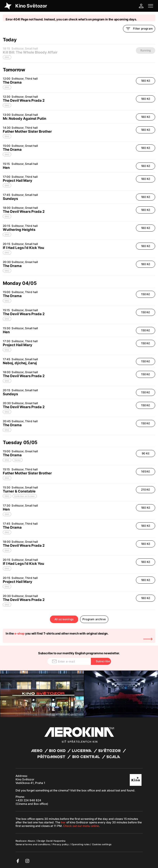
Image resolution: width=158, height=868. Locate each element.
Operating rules (81, 844)
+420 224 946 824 (28, 800)
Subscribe (103, 661)
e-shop (19, 633)
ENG (7, 87)
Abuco (31, 841)
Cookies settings (102, 844)
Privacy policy (61, 844)
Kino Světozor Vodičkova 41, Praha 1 (30, 781)
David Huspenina (56, 841)
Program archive (94, 619)
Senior (18, 460)
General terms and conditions (33, 844)
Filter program (139, 29)
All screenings (64, 619)
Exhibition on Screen (25, 496)
